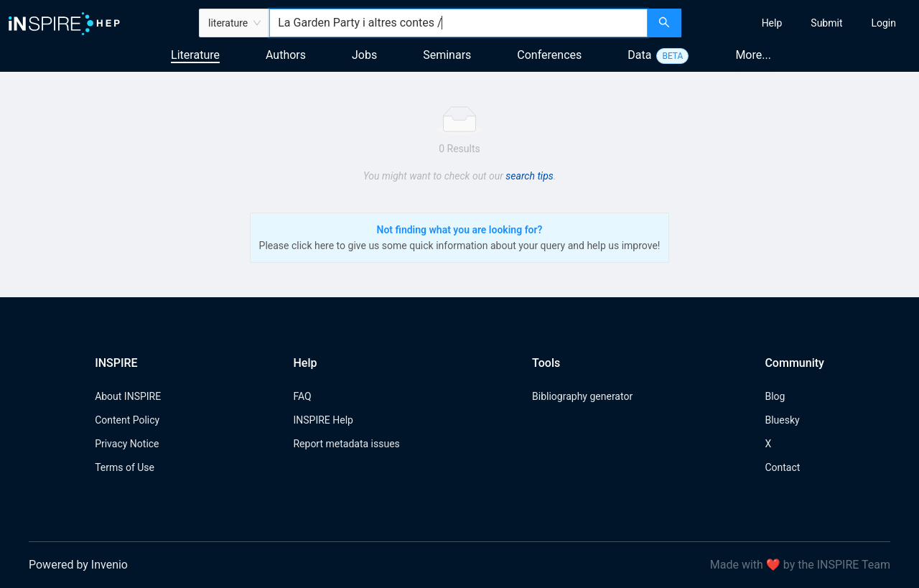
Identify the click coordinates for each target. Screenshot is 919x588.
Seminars (447, 55)
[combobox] (458, 23)
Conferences (549, 55)
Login (883, 23)
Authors (286, 55)
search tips (529, 176)
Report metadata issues (346, 444)
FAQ (302, 396)
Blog (775, 396)
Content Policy (127, 420)
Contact (782, 467)
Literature (195, 55)
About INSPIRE (128, 396)
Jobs (364, 55)
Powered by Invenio (78, 565)
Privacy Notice (127, 444)
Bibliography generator (582, 396)
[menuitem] (772, 23)
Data (639, 55)
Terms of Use (125, 467)
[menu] (802, 23)
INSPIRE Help (323, 420)
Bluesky (782, 420)
